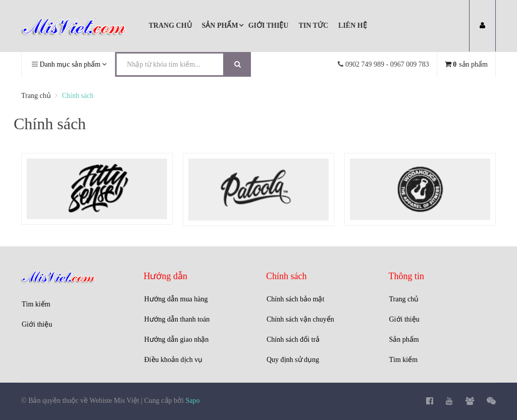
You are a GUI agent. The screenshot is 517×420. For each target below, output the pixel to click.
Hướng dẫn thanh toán (177, 319)
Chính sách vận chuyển (300, 319)
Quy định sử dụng (293, 360)
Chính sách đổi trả (293, 339)
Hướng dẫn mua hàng (176, 299)
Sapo (192, 401)
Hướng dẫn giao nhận (177, 339)
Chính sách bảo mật (295, 299)
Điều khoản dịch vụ (174, 360)
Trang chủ (404, 299)
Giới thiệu (37, 324)
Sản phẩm (404, 339)
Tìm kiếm (36, 304)
